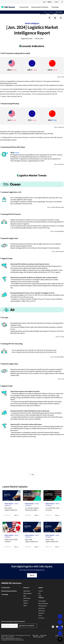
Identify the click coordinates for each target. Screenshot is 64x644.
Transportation (24, 7)
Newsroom (41, 613)
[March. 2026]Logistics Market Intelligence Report (52, 541)
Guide (40, 596)
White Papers (27, 598)
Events (40, 616)
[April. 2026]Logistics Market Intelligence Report (32, 541)
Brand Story (41, 608)
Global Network (42, 606)
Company (60, 14)
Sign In (44, 2)
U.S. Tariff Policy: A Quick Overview (52, 509)
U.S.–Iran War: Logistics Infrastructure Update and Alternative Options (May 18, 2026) (32, 509)
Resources (43, 14)
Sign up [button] (9, 458)
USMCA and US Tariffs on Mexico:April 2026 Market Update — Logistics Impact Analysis (11, 541)
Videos (25, 606)
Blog (25, 596)
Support (52, 14)
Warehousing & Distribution (40, 7)
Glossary (26, 601)
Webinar (26, 603)
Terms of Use (35, 635)
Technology (55, 7)
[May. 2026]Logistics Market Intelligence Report (11, 509)
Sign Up (32, 575)
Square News (27, 591)
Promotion (41, 618)
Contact (40, 591)
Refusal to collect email (38, 637)
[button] (8, 7)
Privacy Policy (43, 635)
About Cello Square (43, 603)
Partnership (41, 611)
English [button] (56, 2)
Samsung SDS (42, 601)
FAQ (39, 593)
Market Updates (28, 593)
